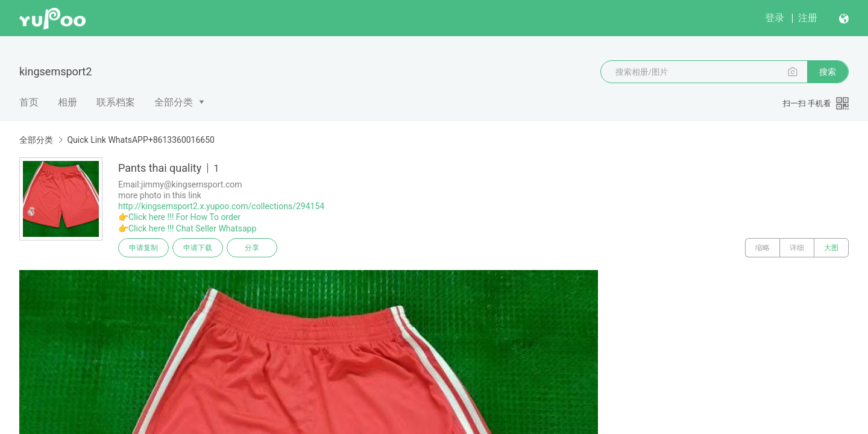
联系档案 (116, 102)
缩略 (763, 248)
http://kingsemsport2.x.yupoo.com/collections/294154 (221, 206)
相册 (68, 102)
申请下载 (198, 248)
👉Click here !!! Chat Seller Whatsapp (187, 228)
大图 (831, 248)
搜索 (828, 72)
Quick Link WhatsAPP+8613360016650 (140, 140)
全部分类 (174, 102)
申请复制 (143, 248)
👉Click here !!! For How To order (179, 217)
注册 (808, 18)
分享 (252, 248)
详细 (797, 248)
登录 (775, 18)
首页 (29, 102)
